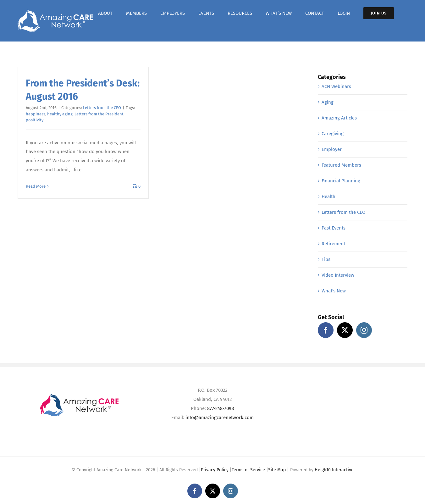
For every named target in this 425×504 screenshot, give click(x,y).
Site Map (277, 470)
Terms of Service (248, 470)
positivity (35, 120)
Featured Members (341, 165)
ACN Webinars (336, 86)
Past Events (334, 228)
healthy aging (60, 114)
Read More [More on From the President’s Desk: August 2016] (36, 186)
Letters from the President (99, 114)
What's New (334, 291)
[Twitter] (345, 330)
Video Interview (338, 275)
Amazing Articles (339, 118)
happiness (36, 114)
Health (328, 197)
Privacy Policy (215, 470)
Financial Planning (341, 181)
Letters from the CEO (102, 108)
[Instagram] (364, 330)
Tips (326, 259)
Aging (328, 102)
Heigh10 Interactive (334, 470)
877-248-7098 (221, 408)
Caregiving (333, 134)
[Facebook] (326, 330)
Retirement (333, 244)
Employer (332, 149)
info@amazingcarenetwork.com (220, 418)
